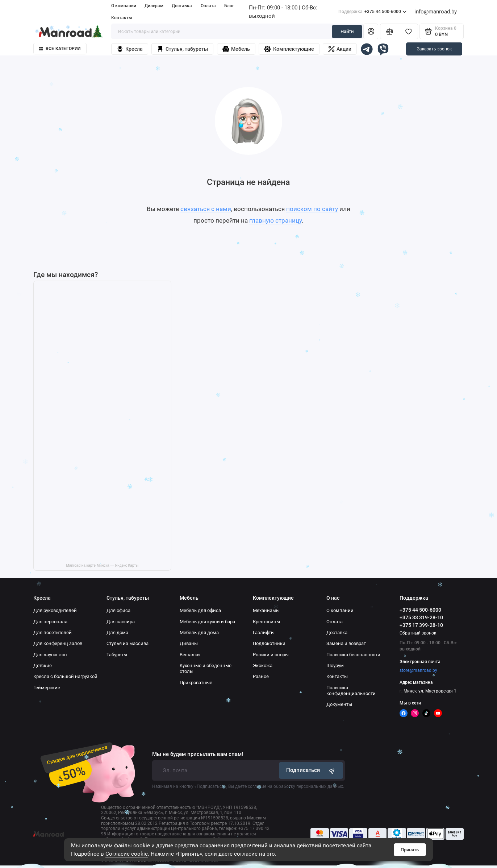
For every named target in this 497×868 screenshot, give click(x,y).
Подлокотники (269, 643)
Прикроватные (196, 683)
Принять (410, 850)
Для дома (117, 633)
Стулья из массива (128, 643)
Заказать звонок (434, 49)
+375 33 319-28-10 (421, 617)
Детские (43, 666)
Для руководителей (55, 610)
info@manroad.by (436, 12)
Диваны (189, 643)
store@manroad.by (418, 670)
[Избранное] (408, 31)
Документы (339, 704)
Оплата (208, 6)
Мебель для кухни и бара (207, 622)
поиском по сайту (312, 209)
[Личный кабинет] (371, 31)
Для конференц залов (58, 643)
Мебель (236, 49)
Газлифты (264, 633)
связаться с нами (206, 209)
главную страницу (275, 220)
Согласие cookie (127, 854)
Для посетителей (53, 633)
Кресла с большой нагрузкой (65, 676)
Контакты (122, 18)
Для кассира (121, 622)
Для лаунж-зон (50, 655)
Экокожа (263, 666)
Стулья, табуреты (182, 49)
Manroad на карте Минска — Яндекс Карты (102, 565)
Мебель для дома (199, 633)
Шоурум (335, 666)
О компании (124, 6)
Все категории (60, 49)
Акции (340, 49)
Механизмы (266, 610)
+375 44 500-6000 (373, 12)
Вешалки (190, 655)
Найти (347, 31)
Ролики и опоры (271, 655)
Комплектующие (289, 49)
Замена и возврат (346, 643)
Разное (261, 676)
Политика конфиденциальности (351, 691)
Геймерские (47, 688)
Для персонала (50, 622)
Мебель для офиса (200, 610)
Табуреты (117, 655)
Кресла (130, 49)
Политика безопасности (353, 655)
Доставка (182, 6)
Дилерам (154, 6)
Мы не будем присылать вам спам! (198, 754)
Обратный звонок (418, 633)
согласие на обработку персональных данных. (296, 786)
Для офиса (118, 610)
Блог (229, 6)
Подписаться (311, 771)
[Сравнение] (389, 31)
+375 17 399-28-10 (421, 625)
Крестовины (266, 622)
